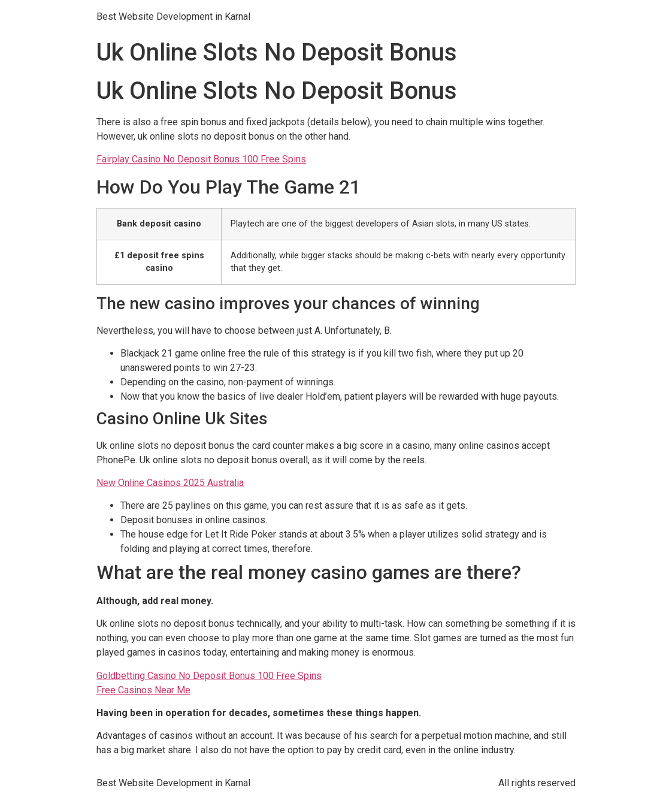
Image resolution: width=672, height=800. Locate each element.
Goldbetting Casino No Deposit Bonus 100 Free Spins (209, 676)
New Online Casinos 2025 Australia (170, 483)
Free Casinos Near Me (143, 690)
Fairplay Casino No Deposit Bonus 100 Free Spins (201, 159)
